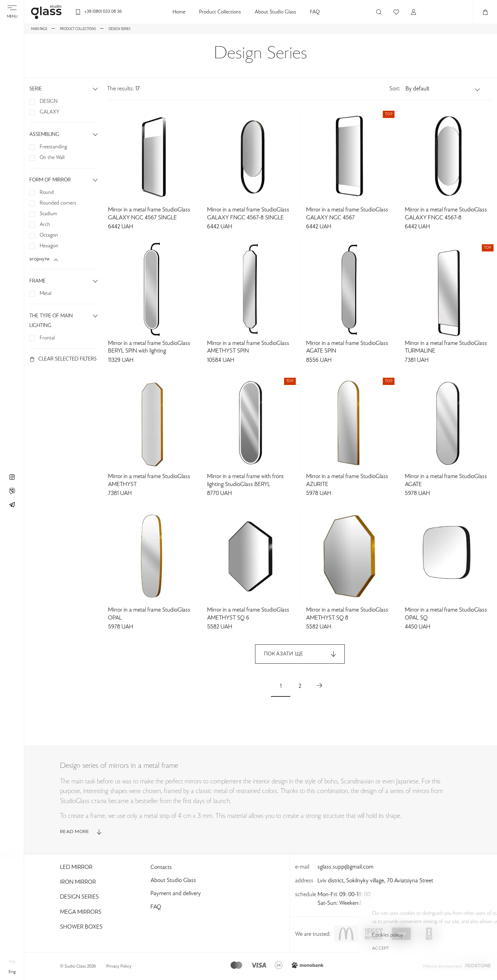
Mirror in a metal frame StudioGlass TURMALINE (446, 348)
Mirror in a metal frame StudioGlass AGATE (446, 481)
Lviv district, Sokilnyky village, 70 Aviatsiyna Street (375, 881)
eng (12, 972)
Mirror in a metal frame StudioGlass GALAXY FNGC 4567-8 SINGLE (248, 214)
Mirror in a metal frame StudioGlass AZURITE (347, 481)
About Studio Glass (275, 12)
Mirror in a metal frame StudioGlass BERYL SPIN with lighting (149, 348)
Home (179, 12)
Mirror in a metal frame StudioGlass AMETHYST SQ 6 (248, 614)
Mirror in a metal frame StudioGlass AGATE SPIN (347, 348)
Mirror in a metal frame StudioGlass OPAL (149, 614)
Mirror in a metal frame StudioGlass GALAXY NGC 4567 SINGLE (149, 214)
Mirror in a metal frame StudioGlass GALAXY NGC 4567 (347, 214)
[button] (443, 89)
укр (12, 962)
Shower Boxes (81, 927)
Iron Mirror (78, 882)
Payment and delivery (176, 894)
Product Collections (220, 12)
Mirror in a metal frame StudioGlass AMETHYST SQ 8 (347, 614)
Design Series (79, 897)
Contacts (161, 868)
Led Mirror (76, 868)
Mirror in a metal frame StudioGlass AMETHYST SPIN (248, 348)
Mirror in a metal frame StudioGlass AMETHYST (149, 481)
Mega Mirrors (81, 912)
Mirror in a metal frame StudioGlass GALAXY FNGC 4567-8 (446, 214)
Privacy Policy (119, 967)
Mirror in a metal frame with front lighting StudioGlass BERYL (245, 481)
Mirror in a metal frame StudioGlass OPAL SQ (446, 614)
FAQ (315, 12)
